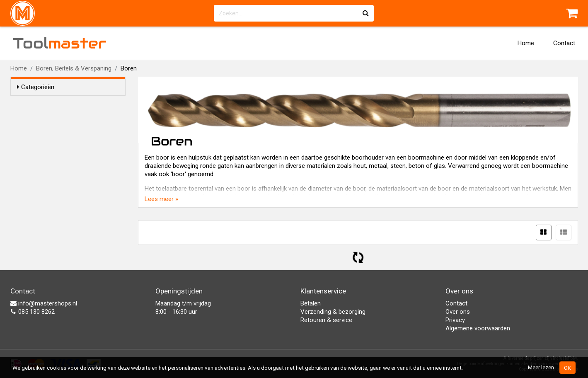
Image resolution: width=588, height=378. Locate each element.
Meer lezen (541, 367)
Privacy (455, 320)
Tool (60, 43)
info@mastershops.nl (44, 303)
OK (567, 368)
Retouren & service (326, 320)
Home (526, 43)
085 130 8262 (33, 312)
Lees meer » (161, 199)
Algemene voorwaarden (478, 328)
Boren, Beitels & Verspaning (74, 68)
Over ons (458, 312)
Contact (564, 43)
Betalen (311, 303)
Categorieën (36, 87)
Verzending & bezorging (333, 312)
